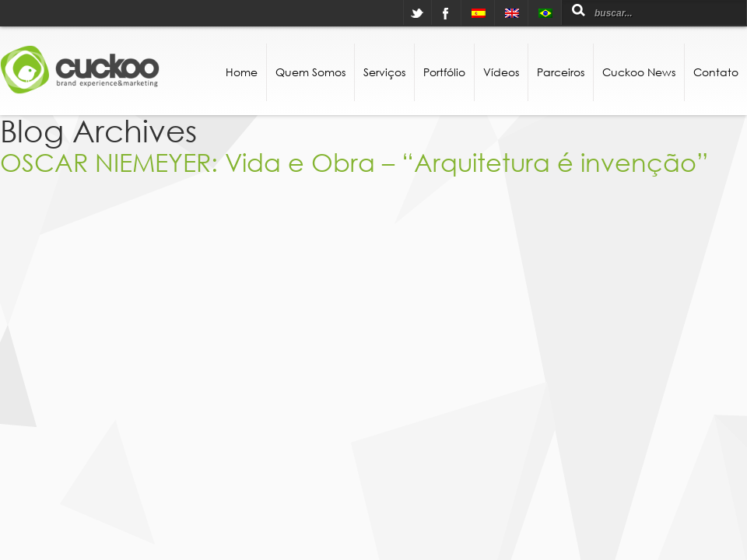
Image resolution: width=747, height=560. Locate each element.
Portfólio (444, 72)
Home (242, 72)
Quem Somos (310, 72)
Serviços (384, 72)
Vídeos (501, 72)
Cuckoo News (639, 72)
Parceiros (561, 72)
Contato (716, 72)
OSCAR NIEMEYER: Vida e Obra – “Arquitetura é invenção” (354, 161)
